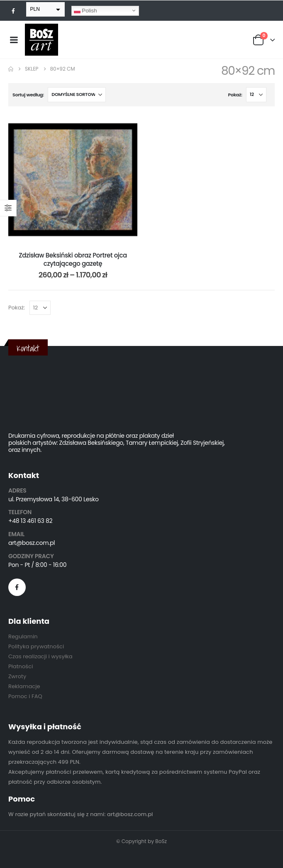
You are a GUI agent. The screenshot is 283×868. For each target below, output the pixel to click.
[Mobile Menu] (14, 40)
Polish (85, 10)
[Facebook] (13, 11)
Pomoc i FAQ (25, 696)
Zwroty (17, 676)
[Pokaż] (256, 95)
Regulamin (23, 636)
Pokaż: (235, 95)
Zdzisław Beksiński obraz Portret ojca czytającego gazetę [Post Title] (73, 259)
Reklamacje (24, 686)
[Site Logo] (41, 40)
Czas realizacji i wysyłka (40, 656)
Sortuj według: (28, 95)
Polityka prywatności (36, 646)
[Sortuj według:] (77, 95)
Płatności (21, 666)
